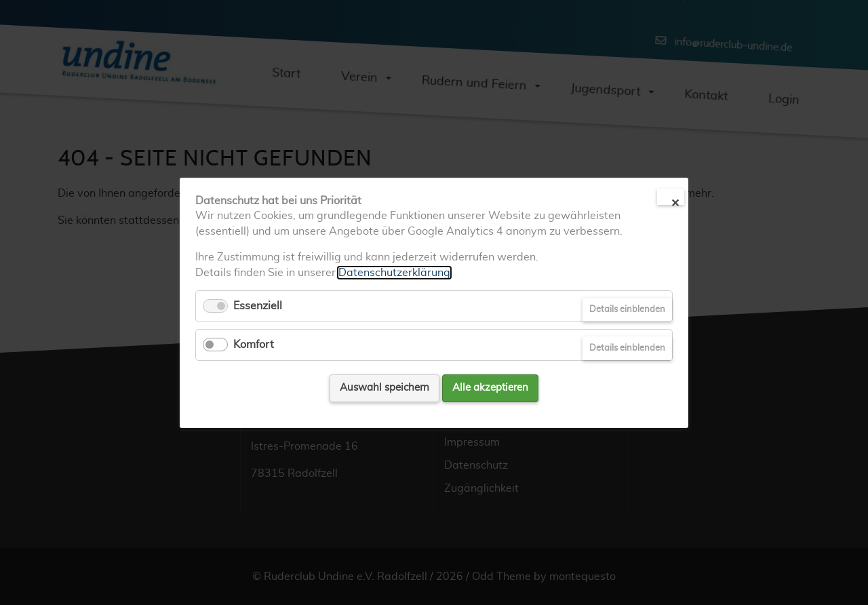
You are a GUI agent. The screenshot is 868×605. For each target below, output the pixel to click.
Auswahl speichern (384, 388)
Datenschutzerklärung (394, 272)
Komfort (254, 345)
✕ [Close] (675, 201)
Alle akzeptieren (490, 388)
